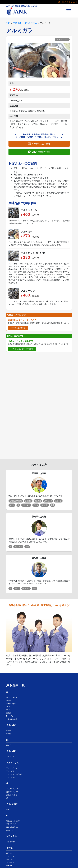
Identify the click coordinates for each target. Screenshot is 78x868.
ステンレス (26, 505)
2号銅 (8, 710)
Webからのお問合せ (41, 144)
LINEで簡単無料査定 (41, 152)
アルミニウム (31, 23)
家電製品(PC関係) (16, 501)
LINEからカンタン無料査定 (22, 349)
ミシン (12, 505)
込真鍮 (9, 734)
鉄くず (9, 745)
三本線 (9, 713)
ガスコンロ (48, 501)
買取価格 (17, 23)
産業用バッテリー (12, 795)
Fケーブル (26, 588)
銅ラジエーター (12, 853)
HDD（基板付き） (12, 827)
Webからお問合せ (18, 328)
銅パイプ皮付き (12, 698)
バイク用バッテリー (13, 789)
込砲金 (9, 731)
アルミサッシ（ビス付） (15, 774)
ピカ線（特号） (12, 704)
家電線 (9, 701)
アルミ (36, 505)
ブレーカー (10, 862)
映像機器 (38, 501)
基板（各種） (11, 842)
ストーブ (58, 501)
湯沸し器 (45, 505)
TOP (8, 23)
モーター (9, 866)
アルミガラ (10, 771)
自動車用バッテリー (13, 792)
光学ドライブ (11, 824)
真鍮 (53, 505)
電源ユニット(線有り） (14, 821)
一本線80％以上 (12, 719)
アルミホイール (12, 768)
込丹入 (9, 810)
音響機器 (28, 501)
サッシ (17, 588)
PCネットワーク (12, 830)
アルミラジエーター (13, 856)
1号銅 (8, 707)
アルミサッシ (11, 777)
